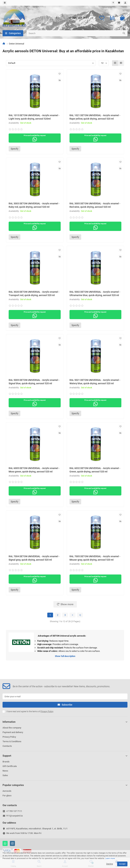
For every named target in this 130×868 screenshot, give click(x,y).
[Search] (77, 33)
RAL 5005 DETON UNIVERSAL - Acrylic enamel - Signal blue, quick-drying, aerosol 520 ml (34, 382)
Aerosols (7, 791)
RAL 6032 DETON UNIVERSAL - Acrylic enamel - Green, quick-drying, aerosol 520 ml (95, 470)
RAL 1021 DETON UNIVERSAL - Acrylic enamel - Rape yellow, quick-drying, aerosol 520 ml (95, 117)
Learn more (110, 858)
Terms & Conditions (12, 741)
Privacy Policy (9, 737)
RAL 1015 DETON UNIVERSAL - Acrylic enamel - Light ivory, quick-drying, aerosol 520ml (34, 117)
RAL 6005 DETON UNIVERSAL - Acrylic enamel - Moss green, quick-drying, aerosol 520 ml (34, 470)
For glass (7, 796)
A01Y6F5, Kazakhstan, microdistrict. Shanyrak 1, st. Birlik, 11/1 (37, 829)
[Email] (65, 696)
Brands (6, 762)
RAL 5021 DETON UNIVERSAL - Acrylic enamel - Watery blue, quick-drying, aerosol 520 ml (95, 382)
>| (80, 615)
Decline (110, 864)
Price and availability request (35, 138)
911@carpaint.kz (15, 816)
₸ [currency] (113, 3)
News (5, 771)
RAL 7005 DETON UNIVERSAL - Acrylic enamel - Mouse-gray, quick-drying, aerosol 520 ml (95, 558)
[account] (125, 3)
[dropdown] (5, 3)
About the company (12, 728)
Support (65, 756)
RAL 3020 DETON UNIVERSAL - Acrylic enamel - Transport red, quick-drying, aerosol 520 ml (34, 294)
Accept (122, 864)
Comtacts (7, 746)
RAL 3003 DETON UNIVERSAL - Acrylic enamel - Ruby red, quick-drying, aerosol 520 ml (34, 205)
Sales (5, 775)
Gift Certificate (10, 766)
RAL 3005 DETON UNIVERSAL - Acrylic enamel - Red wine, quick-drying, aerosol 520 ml (95, 205)
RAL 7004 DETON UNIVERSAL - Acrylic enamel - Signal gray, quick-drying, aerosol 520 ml (34, 558)
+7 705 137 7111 (79, 18)
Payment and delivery (13, 732)
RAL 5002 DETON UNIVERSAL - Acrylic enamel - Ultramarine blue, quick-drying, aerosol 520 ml (95, 294)
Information (65, 722)
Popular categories (65, 785)
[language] (119, 3)
